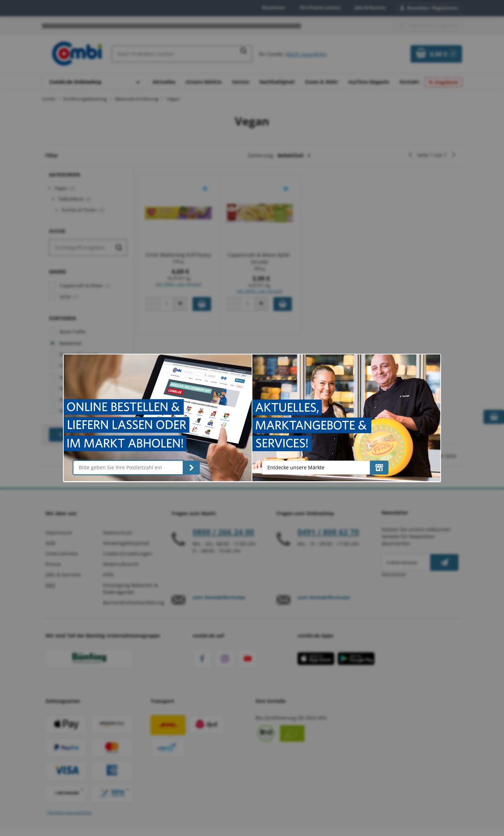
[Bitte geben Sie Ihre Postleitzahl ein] (128, 468)
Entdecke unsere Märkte (296, 467)
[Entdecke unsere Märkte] (379, 468)
